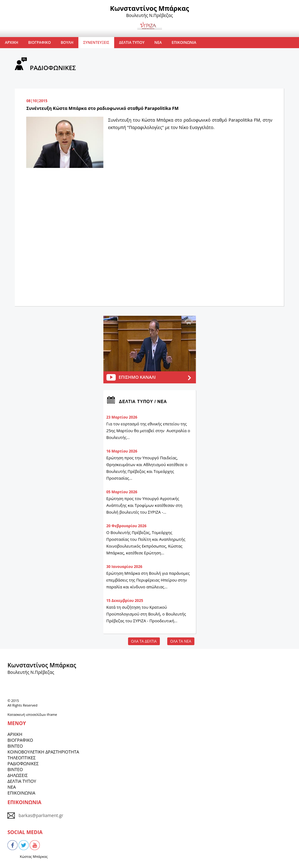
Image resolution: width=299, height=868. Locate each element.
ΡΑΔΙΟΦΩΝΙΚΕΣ (23, 764)
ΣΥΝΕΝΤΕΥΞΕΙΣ (96, 42)
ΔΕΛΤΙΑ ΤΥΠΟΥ (132, 42)
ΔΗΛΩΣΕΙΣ (17, 775)
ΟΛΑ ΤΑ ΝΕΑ (181, 641)
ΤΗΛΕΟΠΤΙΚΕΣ (21, 758)
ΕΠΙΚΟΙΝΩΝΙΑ (184, 42)
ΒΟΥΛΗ (67, 42)
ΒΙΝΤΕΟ (15, 746)
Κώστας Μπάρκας (34, 856)
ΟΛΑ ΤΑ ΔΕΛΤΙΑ (144, 641)
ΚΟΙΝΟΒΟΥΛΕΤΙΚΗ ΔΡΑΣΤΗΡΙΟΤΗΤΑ (43, 752)
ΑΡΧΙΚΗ (12, 42)
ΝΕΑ (158, 42)
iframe (52, 714)
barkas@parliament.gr (41, 815)
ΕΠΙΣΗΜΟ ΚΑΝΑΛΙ (137, 377)
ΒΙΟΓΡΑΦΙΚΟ (39, 42)
